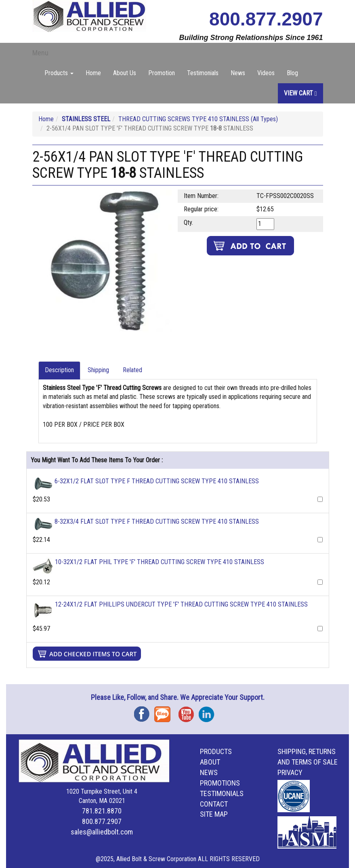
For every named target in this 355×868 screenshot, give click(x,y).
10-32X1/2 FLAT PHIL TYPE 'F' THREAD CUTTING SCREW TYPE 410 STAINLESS (160, 562)
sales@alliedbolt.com (102, 832)
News (238, 73)
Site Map (214, 814)
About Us (125, 73)
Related (132, 370)
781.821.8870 (102, 811)
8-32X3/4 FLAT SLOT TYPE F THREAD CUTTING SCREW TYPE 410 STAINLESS (157, 521)
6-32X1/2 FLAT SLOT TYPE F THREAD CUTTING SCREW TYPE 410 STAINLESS (157, 481)
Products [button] (59, 73)
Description (59, 370)
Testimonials (203, 73)
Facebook (144, 711)
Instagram (209, 711)
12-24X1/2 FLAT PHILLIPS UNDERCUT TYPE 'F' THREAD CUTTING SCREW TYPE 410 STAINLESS (181, 604)
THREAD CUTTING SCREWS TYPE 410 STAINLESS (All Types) (198, 119)
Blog (292, 73)
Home (93, 73)
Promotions (220, 783)
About (210, 762)
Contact (214, 804)
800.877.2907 (266, 19)
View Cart (300, 93)
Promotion (162, 73)
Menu (40, 53)
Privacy (290, 772)
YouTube (189, 711)
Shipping (98, 370)
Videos (266, 73)
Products (216, 751)
